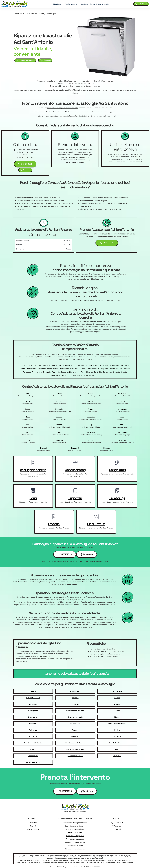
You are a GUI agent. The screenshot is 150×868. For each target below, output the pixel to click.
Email (117, 829)
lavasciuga (117, 498)
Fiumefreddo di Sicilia (121, 365)
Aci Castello (33, 365)
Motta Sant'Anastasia (90, 369)
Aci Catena (43, 365)
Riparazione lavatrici (75, 846)
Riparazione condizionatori (75, 826)
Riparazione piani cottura (75, 849)
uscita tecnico (104, 4)
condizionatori (75, 470)
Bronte (98, 365)
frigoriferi (75, 498)
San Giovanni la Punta (48, 372)
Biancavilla (90, 365)
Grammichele (31, 369)
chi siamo (84, 4)
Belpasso (81, 365)
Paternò (112, 369)
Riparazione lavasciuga (75, 839)
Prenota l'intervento (25, 60)
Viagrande (81, 375)
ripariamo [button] (57, 4)
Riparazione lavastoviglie (75, 842)
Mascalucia (65, 369)
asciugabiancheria (33, 470)
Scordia (124, 372)
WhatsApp (45, 60)
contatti (93, 4)
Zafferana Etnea (93, 375)
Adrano (74, 365)
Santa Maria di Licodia (112, 372)
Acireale (66, 365)
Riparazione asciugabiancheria (75, 823)
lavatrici (54, 524)
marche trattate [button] (71, 4)
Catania (24, 365)
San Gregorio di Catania (67, 372)
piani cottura (96, 524)
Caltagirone (107, 365)
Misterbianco (75, 369)
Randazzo (27, 372)
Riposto (35, 372)
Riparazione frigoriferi (75, 836)
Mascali (56, 369)
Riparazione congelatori (75, 829)
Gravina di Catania (45, 369)
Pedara (119, 369)
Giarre (22, 369)
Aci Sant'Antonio (37, 14)
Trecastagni (55, 375)
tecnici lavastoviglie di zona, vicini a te (63, 108)
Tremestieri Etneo (69, 375)
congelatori (117, 470)
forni (33, 498)
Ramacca (127, 369)
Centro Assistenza (21, 14)
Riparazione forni (75, 832)
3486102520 (141, 4)
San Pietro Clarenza (85, 372)
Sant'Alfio (98, 372)
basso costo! (110, 116)
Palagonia (104, 369)
